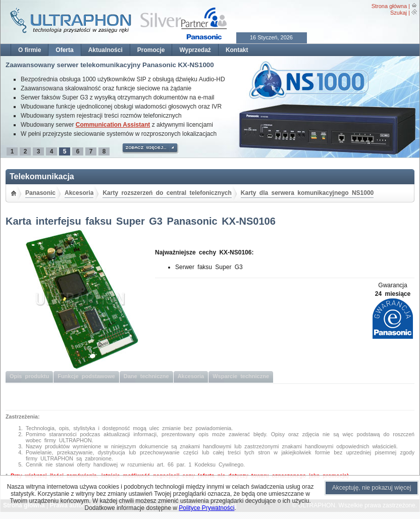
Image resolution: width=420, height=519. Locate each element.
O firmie (30, 50)
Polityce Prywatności (206, 508)
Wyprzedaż (195, 50)
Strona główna (389, 6)
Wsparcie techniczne (241, 376)
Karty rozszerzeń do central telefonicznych (167, 193)
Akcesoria (79, 193)
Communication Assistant (113, 125)
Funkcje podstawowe (86, 376)
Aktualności (106, 50)
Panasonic (40, 193)
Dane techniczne (146, 376)
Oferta (64, 50)
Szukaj (399, 13)
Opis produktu (29, 376)
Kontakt (237, 50)
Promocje (151, 50)
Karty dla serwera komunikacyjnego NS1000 (307, 193)
